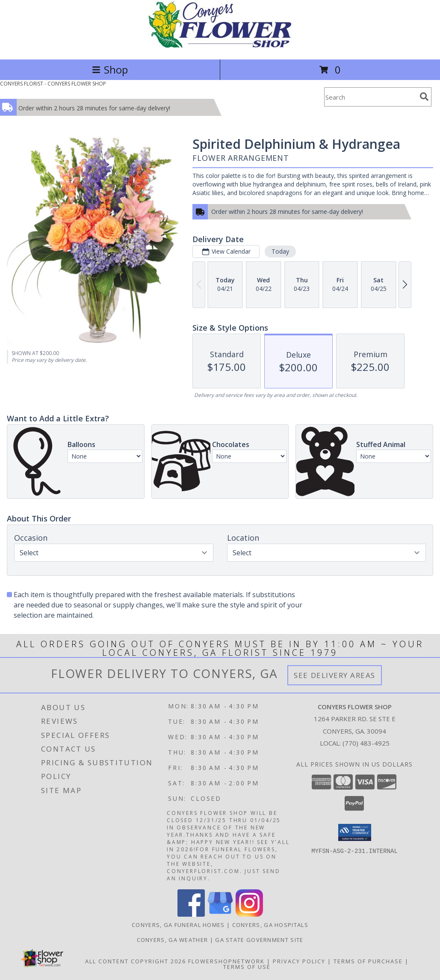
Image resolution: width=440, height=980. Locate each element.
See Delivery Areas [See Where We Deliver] (335, 675)
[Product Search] (370, 97)
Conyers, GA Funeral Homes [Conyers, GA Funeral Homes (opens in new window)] (178, 925)
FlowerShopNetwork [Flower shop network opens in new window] (226, 961)
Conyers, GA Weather (173, 940)
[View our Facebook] (191, 914)
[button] (355, 832)
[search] (424, 97)
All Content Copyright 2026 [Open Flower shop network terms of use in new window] (136, 961)
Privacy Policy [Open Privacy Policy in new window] (299, 961)
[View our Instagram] (249, 914)
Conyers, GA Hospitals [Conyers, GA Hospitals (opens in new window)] (270, 925)
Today (280, 251)
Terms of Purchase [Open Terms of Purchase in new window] (368, 961)
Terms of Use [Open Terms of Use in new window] (247, 967)
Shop (110, 70)
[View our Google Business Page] (220, 914)
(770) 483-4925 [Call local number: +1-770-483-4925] (366, 743)
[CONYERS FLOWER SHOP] (220, 47)
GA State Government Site (259, 940)
